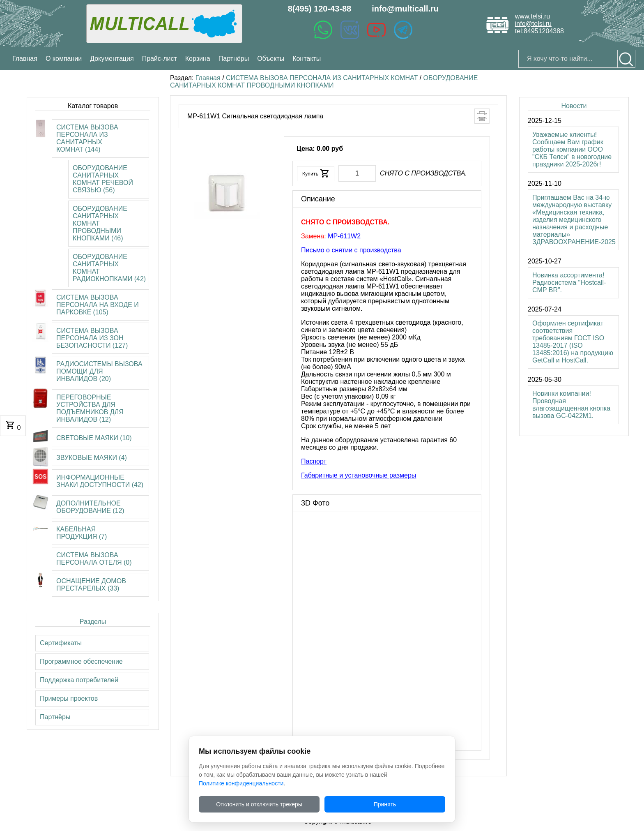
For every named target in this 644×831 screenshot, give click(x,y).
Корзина (198, 59)
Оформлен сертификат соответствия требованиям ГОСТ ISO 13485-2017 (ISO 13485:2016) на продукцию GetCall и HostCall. (573, 342)
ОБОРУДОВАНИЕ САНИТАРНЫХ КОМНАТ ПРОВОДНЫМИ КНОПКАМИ (324, 82)
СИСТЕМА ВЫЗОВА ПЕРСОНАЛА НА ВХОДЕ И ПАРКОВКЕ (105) (98, 305)
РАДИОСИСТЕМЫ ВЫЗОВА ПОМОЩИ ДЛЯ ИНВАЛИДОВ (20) (99, 371)
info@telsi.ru (533, 24)
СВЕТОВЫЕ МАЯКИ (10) (94, 438)
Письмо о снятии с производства (351, 250)
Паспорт (314, 461)
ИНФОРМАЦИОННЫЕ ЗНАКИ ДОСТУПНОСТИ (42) (100, 481)
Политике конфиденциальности (241, 783)
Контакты (307, 59)
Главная (208, 78)
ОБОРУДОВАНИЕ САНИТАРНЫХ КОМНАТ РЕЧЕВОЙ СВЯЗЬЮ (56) (103, 179)
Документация (112, 59)
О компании (64, 59)
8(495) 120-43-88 (320, 9)
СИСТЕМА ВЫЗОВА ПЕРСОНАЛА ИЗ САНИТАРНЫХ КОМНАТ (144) (87, 138)
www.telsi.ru (532, 16)
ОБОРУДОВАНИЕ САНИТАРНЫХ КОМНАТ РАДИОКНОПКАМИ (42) (109, 268)
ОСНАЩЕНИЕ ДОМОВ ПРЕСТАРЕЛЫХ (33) (91, 585)
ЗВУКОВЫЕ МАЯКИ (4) (92, 458)
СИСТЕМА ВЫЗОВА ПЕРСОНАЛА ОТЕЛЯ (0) (94, 559)
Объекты (271, 59)
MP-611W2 (344, 236)
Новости (574, 106)
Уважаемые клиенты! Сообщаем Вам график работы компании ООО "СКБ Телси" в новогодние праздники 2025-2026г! (572, 149)
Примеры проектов (69, 698)
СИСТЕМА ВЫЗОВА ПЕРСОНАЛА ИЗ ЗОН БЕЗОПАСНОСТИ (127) (92, 338)
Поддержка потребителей (79, 680)
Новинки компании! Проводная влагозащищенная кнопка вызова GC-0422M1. (571, 405)
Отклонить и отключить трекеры (259, 804)
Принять (385, 804)
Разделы (93, 622)
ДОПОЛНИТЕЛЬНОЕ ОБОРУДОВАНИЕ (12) (90, 507)
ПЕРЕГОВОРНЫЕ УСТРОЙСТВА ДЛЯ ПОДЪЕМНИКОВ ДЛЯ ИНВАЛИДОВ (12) (90, 408)
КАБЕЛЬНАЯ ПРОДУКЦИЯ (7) (82, 533)
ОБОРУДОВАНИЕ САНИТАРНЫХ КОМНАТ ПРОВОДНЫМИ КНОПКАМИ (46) (100, 223)
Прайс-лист (160, 59)
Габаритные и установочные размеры (359, 475)
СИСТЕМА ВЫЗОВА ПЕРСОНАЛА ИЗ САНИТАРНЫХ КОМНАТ (322, 78)
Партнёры (234, 59)
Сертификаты (61, 643)
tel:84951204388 (539, 31)
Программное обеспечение (81, 661)
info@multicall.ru (405, 9)
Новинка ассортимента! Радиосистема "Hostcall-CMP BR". (569, 283)
